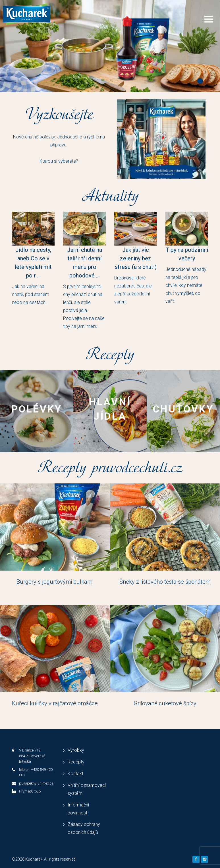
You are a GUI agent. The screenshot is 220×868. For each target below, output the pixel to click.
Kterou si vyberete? (59, 161)
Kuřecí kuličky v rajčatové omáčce (55, 703)
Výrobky (76, 750)
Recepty (76, 762)
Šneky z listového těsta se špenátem (165, 582)
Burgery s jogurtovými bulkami (55, 582)
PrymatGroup (30, 791)
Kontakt (75, 774)
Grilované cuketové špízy (165, 703)
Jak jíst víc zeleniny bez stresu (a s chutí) (136, 258)
